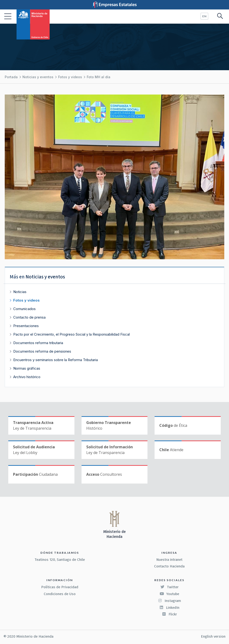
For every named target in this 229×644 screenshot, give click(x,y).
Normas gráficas (27, 368)
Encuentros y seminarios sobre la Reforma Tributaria (56, 360)
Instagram (169, 601)
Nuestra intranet (169, 560)
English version (213, 636)
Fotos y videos (70, 77)
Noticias (20, 292)
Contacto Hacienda (169, 566)
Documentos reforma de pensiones (42, 351)
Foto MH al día (99, 77)
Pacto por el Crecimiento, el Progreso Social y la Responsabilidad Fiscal (71, 334)
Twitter (169, 587)
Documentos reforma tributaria (38, 343)
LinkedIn (169, 608)
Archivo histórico (27, 377)
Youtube (169, 594)
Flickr (169, 614)
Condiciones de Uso (60, 594)
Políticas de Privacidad (60, 587)
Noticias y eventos (38, 77)
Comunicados (24, 309)
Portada (11, 77)
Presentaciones (26, 326)
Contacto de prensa (29, 317)
